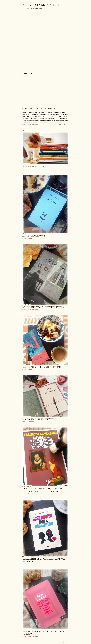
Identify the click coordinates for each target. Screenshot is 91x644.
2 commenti (31, 422)
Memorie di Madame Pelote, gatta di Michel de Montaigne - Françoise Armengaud (45, 490)
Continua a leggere (63, 125)
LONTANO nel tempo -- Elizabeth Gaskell (43, 307)
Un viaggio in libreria (34, 166)
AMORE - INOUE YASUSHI (34, 236)
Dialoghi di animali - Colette (38, 419)
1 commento (31, 169)
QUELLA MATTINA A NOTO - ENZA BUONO (41, 108)
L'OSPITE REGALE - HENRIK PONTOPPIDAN (42, 367)
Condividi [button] (25, 125)
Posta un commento (33, 125)
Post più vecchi (63, 643)
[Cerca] (68, 4)
